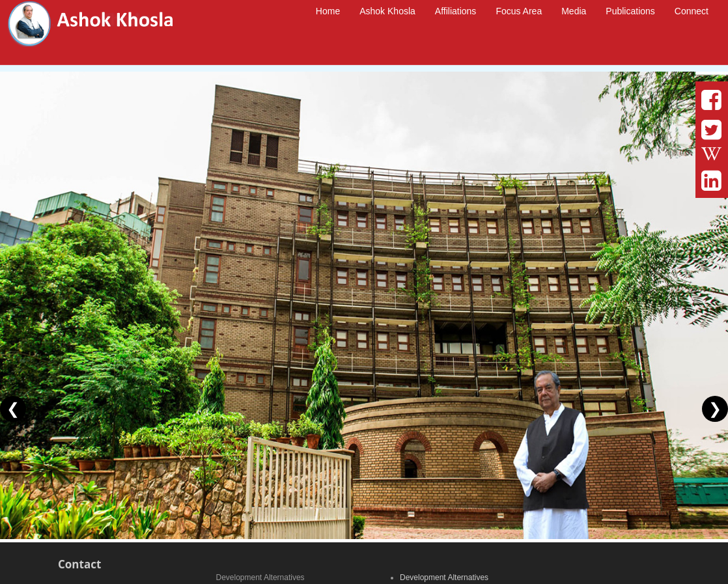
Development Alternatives (444, 577)
